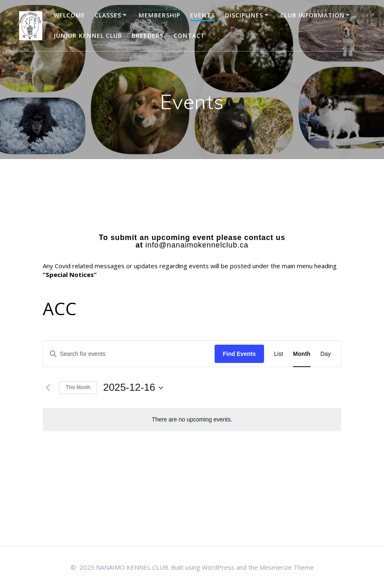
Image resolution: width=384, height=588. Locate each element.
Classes (108, 15)
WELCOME (69, 15)
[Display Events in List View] (279, 354)
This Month (78, 387)
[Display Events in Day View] (326, 354)
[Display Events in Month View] (302, 354)
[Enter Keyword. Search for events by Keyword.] (129, 354)
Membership (159, 15)
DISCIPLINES (244, 15)
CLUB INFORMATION (312, 15)
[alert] (192, 420)
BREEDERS (148, 36)
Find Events (239, 354)
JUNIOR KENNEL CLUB (88, 36)
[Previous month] (48, 388)
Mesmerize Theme (287, 567)
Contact (189, 36)
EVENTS (203, 15)
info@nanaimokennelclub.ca (197, 245)
